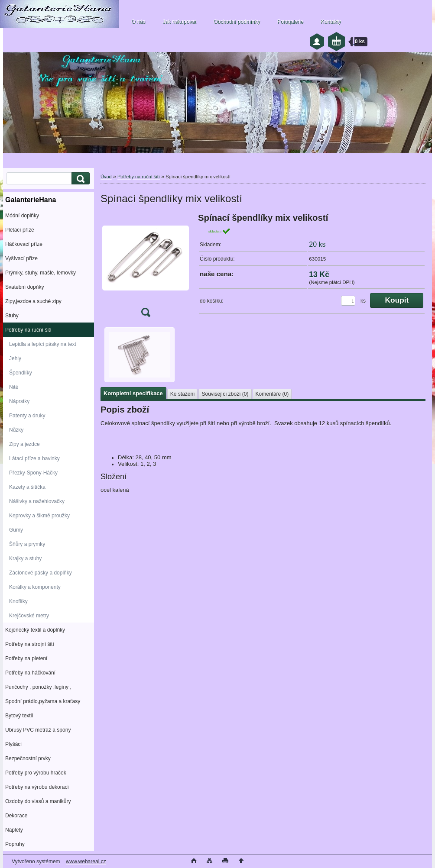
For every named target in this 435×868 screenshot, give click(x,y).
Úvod (106, 177)
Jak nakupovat (179, 22)
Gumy (16, 530)
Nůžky (16, 430)
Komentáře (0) (272, 394)
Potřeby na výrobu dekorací (37, 787)
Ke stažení (183, 394)
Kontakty (331, 22)
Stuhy (12, 316)
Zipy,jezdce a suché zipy (33, 301)
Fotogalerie (290, 22)
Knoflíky (18, 601)
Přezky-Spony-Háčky (33, 473)
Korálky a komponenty (35, 587)
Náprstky (19, 401)
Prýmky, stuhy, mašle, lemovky (41, 273)
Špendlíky (21, 373)
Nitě (14, 387)
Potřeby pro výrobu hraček (36, 773)
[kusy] (348, 301)
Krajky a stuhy (25, 558)
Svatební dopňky (24, 287)
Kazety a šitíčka (27, 487)
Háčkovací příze (24, 244)
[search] (79, 179)
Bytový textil (19, 716)
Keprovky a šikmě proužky (39, 516)
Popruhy (15, 844)
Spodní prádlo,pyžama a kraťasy (43, 701)
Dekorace (16, 816)
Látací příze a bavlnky (34, 458)
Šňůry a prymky (27, 544)
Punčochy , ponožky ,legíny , (38, 687)
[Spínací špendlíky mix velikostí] (146, 268)
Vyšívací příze (21, 258)
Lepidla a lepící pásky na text (43, 344)
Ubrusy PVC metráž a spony (38, 730)
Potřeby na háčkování (30, 673)
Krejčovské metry (29, 616)
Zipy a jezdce (24, 444)
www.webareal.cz (86, 862)
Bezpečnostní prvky (28, 758)
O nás (138, 22)
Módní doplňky (22, 216)
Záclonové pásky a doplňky (41, 573)
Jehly (15, 358)
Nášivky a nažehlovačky (37, 501)
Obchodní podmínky (236, 22)
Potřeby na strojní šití (30, 644)
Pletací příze (20, 230)
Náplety (14, 830)
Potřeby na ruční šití (28, 330)
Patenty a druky (27, 416)
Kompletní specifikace (133, 393)
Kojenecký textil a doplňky (35, 630)
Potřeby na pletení (26, 658)
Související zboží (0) (225, 394)
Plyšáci (13, 744)
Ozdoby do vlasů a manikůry (38, 801)
